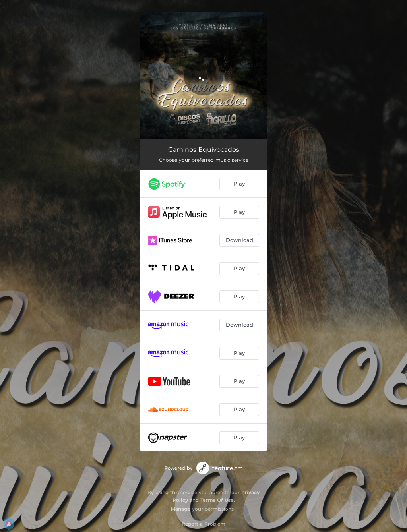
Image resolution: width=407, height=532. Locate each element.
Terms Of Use (217, 500)
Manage (181, 509)
